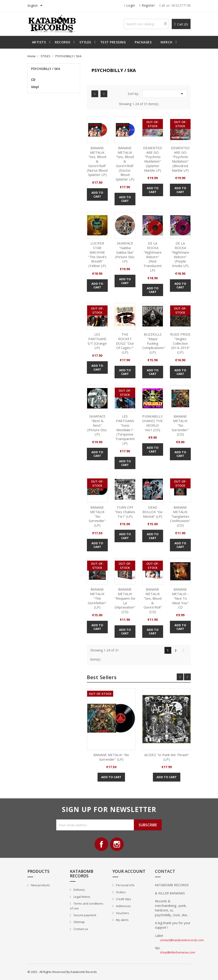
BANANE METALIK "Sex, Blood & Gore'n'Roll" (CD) (153, 600)
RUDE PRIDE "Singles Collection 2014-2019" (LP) (180, 343)
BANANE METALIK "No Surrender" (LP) (97, 516)
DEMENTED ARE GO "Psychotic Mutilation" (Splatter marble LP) (153, 159)
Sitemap (79, 922)
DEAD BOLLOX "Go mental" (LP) (153, 512)
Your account (129, 871)
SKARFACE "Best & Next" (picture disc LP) (97, 425)
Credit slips (123, 899)
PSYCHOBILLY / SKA (46, 69)
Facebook (101, 844)
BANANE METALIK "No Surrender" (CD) (180, 425)
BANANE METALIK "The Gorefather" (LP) (97, 598)
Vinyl (35, 87)
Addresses (123, 906)
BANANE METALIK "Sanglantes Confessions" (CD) (180, 516)
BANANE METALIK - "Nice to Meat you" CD (180, 598)
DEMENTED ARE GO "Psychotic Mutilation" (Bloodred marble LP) (180, 159)
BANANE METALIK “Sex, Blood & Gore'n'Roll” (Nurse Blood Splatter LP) (97, 161)
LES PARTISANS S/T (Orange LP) (97, 341)
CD (33, 80)
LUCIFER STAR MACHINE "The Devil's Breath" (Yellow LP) (97, 254)
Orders (120, 892)
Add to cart (97, 194)
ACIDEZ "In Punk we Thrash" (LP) (167, 757)
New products (40, 885)
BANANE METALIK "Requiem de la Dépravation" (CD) (125, 600)
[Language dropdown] (36, 6)
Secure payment (85, 915)
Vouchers (122, 913)
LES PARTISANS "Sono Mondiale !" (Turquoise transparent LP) (125, 430)
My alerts (122, 920)
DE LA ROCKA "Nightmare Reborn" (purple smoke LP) (180, 254)
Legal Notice (81, 897)
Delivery (79, 890)
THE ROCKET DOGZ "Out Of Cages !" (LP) (125, 343)
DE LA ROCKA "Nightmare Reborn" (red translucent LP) (153, 257)
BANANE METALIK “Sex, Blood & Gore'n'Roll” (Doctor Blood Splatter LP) (125, 164)
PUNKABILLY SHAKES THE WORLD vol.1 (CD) (153, 423)
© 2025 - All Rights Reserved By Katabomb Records (62, 972)
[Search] (146, 24)
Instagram (117, 844)
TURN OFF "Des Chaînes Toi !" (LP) (125, 512)
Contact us (80, 929)
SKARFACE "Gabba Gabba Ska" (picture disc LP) (125, 252)
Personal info (125, 885)
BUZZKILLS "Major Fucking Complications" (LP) (154, 343)
